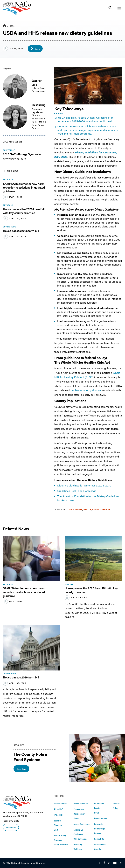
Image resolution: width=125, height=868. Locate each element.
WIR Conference (80, 839)
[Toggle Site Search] (110, 8)
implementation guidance (86, 390)
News (12, 26)
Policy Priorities (61, 844)
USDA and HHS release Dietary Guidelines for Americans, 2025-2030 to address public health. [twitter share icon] (86, 119)
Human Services (101, 509)
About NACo (59, 809)
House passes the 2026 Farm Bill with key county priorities (24, 211)
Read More (21, 769)
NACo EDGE (59, 815)
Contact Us (11, 827)
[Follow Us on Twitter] (99, 863)
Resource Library (81, 803)
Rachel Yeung (38, 105)
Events (76, 818)
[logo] (17, 14)
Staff (56, 830)
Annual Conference (82, 824)
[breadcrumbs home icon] (4, 26)
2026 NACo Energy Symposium (23, 154)
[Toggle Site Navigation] (119, 8)
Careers (98, 833)
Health (87, 509)
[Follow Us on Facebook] (104, 863)
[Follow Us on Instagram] (121, 863)
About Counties (60, 803)
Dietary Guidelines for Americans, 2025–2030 (84, 485)
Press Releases (101, 818)
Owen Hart (37, 80)
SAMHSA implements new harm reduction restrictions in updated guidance (24, 187)
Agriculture (75, 509)
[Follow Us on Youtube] (115, 863)
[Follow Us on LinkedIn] (109, 863)
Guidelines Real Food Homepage (77, 491)
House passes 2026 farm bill (21, 231)
